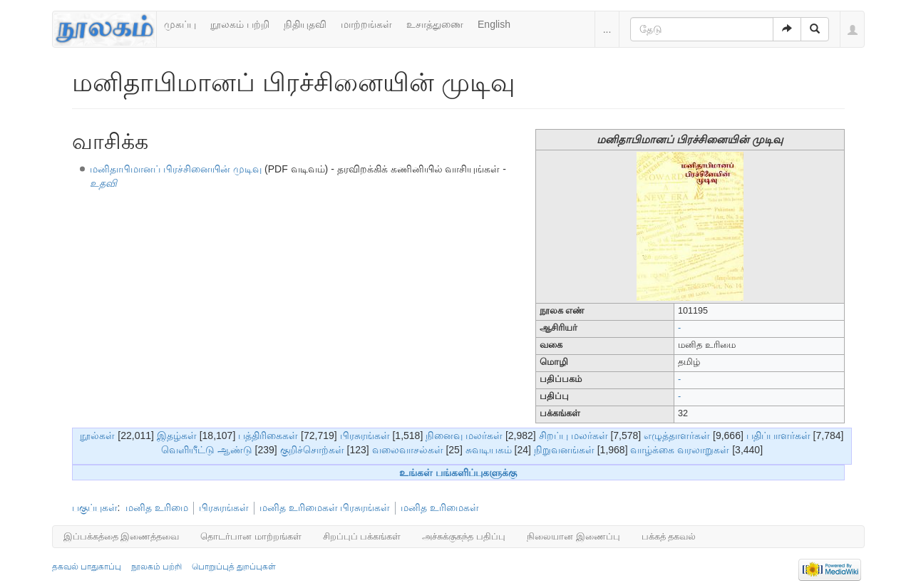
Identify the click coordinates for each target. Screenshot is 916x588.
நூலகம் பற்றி (240, 24)
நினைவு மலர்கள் (464, 435)
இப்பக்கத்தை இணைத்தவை (122, 536)
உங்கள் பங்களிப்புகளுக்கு (458, 473)
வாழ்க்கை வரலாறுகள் (680, 450)
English (494, 24)
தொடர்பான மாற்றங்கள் (251, 536)
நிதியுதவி (305, 24)
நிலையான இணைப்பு (573, 536)
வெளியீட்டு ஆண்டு (207, 450)
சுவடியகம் (489, 450)
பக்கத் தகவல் (669, 536)
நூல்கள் (97, 435)
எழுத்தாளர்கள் (677, 435)
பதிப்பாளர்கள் (778, 435)
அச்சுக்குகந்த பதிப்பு (464, 536)
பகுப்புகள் (95, 507)
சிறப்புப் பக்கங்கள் (362, 536)
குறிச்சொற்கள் (312, 450)
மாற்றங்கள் (366, 24)
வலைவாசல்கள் (408, 450)
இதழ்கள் (177, 435)
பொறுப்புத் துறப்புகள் (234, 567)
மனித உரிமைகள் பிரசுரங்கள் (325, 507)
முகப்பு (180, 24)
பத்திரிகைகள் (268, 435)
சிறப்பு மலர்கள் (573, 435)
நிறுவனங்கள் (564, 450)
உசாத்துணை (435, 24)
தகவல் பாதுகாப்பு (87, 567)
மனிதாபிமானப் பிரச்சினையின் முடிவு (176, 169)
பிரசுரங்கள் (365, 435)
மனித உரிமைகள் (440, 507)
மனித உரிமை (157, 507)
